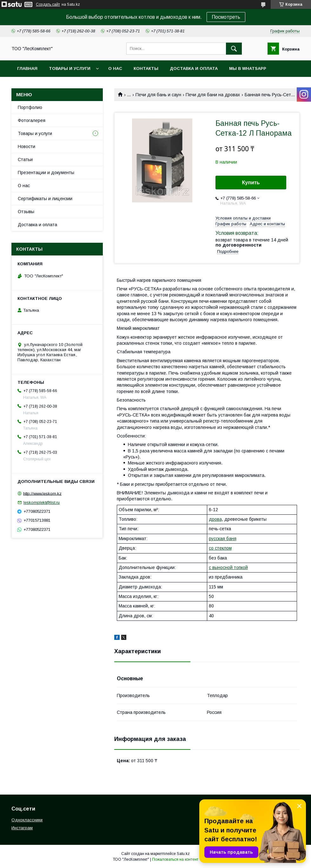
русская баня (223, 539)
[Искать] (234, 49)
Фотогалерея (32, 120)
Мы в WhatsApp (248, 68)
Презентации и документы (46, 173)
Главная (27, 68)
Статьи (25, 159)
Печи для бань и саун (158, 95)
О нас (115, 68)
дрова (215, 519)
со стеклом (220, 548)
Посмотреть (226, 17)
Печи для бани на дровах (213, 95)
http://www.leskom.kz (42, 493)
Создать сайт (48, 4)
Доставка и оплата (194, 68)
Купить (251, 183)
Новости (26, 146)
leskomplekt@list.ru (42, 502)
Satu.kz (183, 854)
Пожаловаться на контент (175, 859)
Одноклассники (27, 820)
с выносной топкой (228, 567)
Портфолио (30, 107)
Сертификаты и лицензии (45, 199)
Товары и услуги (70, 68)
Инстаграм (22, 828)
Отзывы (26, 212)
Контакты (146, 68)
